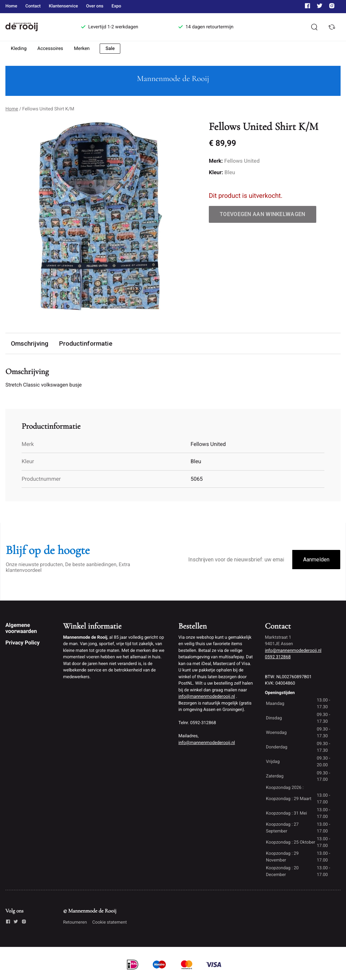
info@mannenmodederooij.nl (207, 697)
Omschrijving (30, 343)
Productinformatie (86, 343)
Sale (110, 49)
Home (11, 6)
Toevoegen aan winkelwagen (263, 214)
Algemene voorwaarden (21, 628)
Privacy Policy (22, 643)
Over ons (95, 6)
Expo (116, 6)
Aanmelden (316, 560)
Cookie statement (109, 923)
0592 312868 (278, 657)
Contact (33, 6)
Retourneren (75, 923)
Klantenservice (63, 6)
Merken (82, 49)
